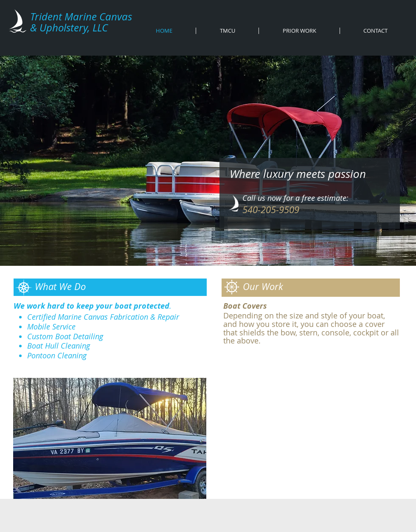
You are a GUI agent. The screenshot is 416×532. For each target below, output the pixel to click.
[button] (110, 438)
